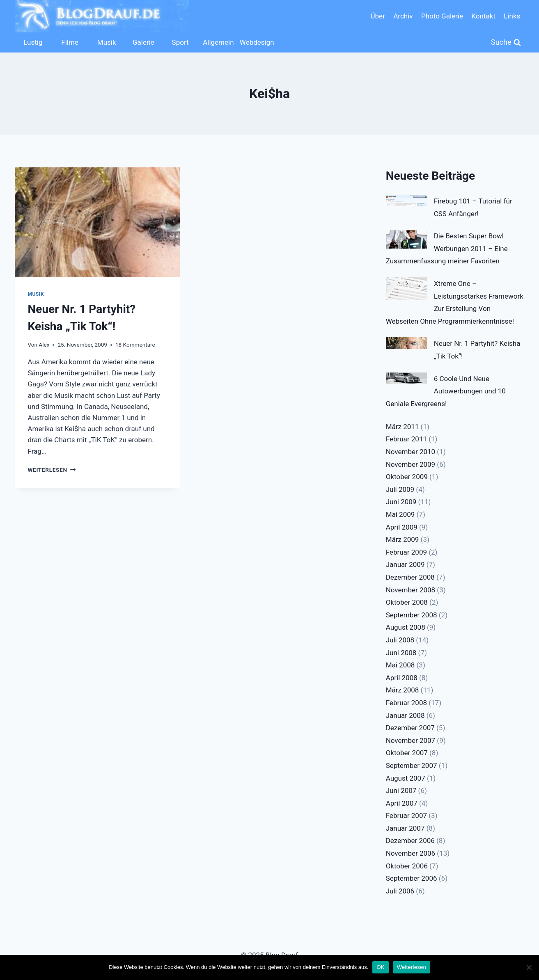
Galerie (143, 42)
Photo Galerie (442, 16)
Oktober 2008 (407, 602)
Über (378, 16)
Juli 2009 (400, 489)
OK (380, 967)
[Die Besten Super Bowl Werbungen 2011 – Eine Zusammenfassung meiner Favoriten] (406, 239)
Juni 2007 (401, 790)
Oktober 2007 (407, 753)
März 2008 (403, 690)
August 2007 (406, 778)
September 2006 (412, 878)
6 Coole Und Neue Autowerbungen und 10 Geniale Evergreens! (446, 391)
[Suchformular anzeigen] (506, 42)
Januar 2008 (405, 715)
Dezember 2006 (410, 841)
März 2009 (403, 539)
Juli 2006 (400, 891)
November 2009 (411, 464)
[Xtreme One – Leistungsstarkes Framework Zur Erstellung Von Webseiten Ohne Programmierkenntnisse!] (406, 289)
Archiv (403, 16)
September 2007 (412, 765)
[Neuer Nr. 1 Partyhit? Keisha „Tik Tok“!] (406, 343)
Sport (180, 42)
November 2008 (411, 590)
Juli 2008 (400, 640)
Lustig (33, 42)
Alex (44, 345)
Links (512, 16)
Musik (107, 42)
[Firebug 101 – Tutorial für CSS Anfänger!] (406, 201)
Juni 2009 (401, 502)
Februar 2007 (406, 816)
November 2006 (411, 853)
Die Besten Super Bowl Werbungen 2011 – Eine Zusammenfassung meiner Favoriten (447, 248)
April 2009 (402, 527)
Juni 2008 (401, 653)
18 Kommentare (135, 345)
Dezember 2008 (410, 577)
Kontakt (483, 16)
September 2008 (412, 615)
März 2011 (403, 427)
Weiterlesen (52, 470)
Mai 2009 (400, 514)
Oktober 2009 (407, 477)
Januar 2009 (405, 564)
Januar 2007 (405, 828)
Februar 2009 (406, 552)
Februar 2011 (406, 439)
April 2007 (402, 803)
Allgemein (218, 42)
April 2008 (402, 678)
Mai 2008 (400, 665)
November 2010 (411, 452)
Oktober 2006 (407, 866)
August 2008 (406, 627)
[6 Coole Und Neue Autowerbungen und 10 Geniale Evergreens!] (406, 378)
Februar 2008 (406, 703)
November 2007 (411, 740)
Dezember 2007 (410, 728)
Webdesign (256, 42)
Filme (70, 42)
